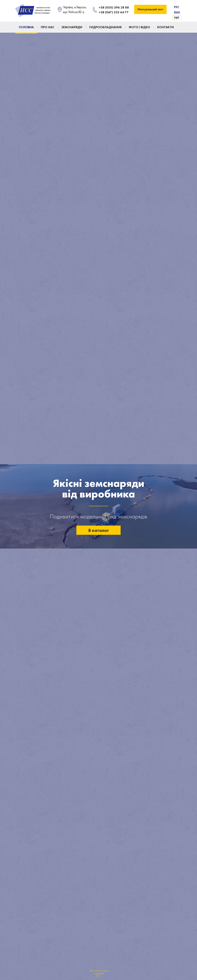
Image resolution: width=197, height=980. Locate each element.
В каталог (99, 530)
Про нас (48, 27)
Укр (177, 18)
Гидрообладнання (105, 27)
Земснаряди (72, 27)
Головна (26, 27)
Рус (177, 7)
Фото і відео (139, 27)
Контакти (166, 27)
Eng (177, 13)
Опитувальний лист (150, 9)
